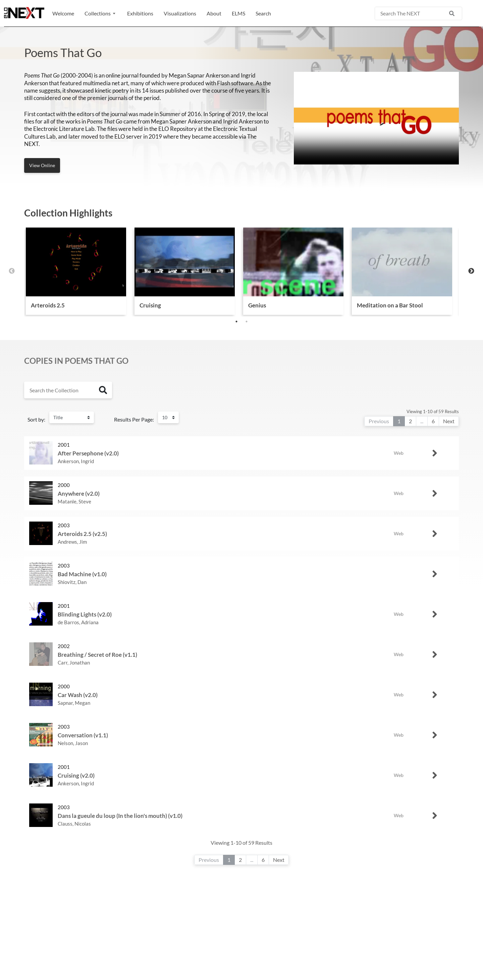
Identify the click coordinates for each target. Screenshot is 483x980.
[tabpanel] (76, 271)
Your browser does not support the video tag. (376, 118)
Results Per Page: (134, 420)
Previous (12, 271)
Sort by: (36, 420)
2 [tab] (247, 322)
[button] (101, 13)
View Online (42, 165)
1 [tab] (236, 322)
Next (471, 271)
